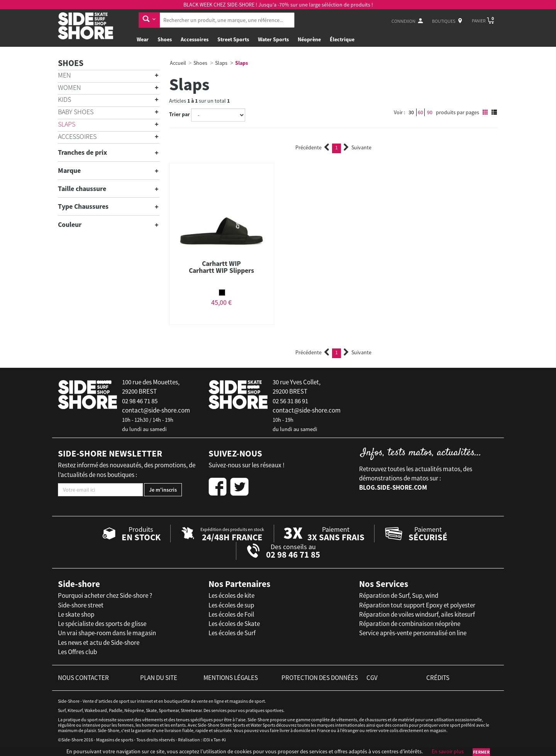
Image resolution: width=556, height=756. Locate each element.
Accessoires (195, 39)
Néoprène (309, 39)
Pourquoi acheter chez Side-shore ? (105, 595)
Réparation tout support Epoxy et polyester (417, 605)
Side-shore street (81, 605)
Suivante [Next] (358, 147)
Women (69, 87)
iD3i (206, 740)
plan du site (159, 678)
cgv (372, 678)
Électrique (342, 39)
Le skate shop (76, 614)
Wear (143, 39)
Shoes (165, 39)
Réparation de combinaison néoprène (410, 624)
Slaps (67, 124)
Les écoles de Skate (234, 624)
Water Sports (273, 39)
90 (430, 112)
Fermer (481, 752)
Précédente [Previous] (312, 147)
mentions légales (231, 678)
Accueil (178, 63)
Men (64, 75)
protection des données (320, 678)
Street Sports (233, 39)
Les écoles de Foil (231, 614)
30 (411, 112)
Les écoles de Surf (232, 633)
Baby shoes (76, 112)
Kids (64, 99)
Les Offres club (77, 652)
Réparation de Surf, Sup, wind (399, 595)
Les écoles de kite (231, 595)
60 (420, 112)
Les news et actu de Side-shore (99, 643)
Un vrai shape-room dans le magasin (107, 633)
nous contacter (83, 678)
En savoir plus (448, 751)
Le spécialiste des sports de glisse (102, 624)
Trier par (180, 114)
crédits (438, 678)
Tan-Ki (220, 740)
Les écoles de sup (231, 605)
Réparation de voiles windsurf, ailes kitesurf (417, 614)
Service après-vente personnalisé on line (413, 633)
